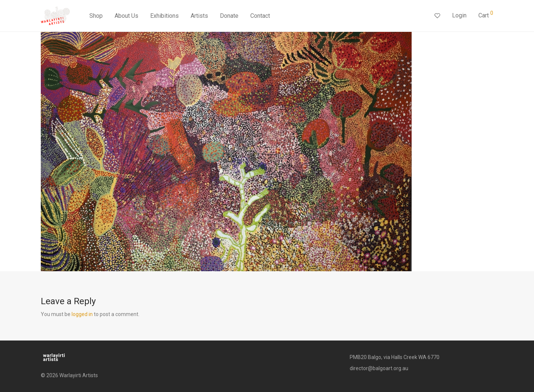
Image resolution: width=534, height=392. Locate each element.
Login (459, 15)
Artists (199, 16)
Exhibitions (164, 16)
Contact (260, 16)
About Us (126, 16)
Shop (96, 16)
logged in (82, 314)
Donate (229, 16)
